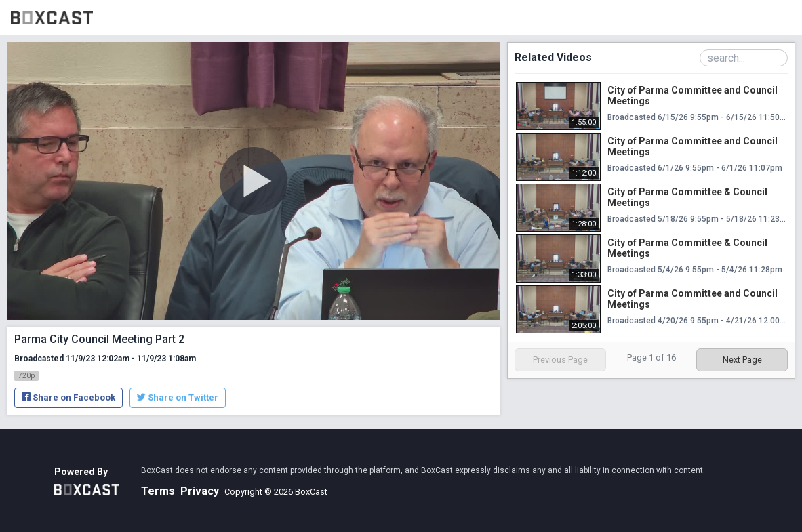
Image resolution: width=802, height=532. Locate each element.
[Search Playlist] (744, 58)
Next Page (742, 360)
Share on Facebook (68, 397)
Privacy (200, 491)
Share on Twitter (178, 397)
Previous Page (560, 360)
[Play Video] (254, 181)
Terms (158, 491)
